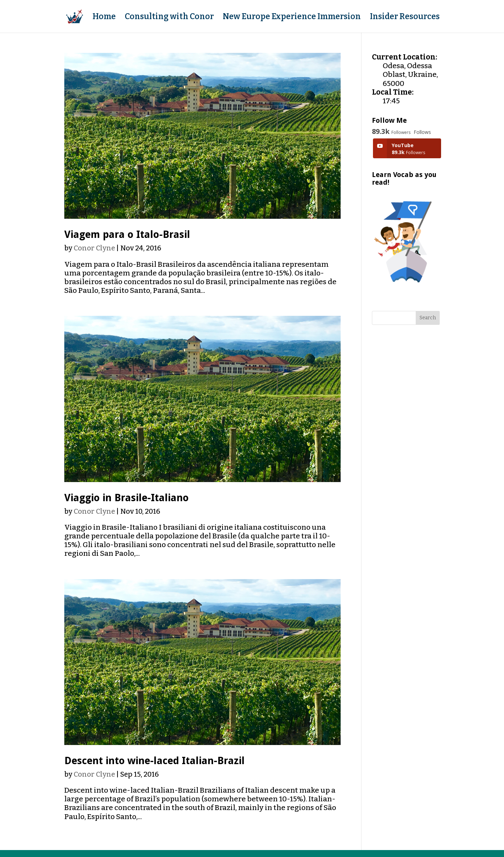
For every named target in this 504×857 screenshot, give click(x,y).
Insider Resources (405, 18)
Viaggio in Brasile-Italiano (127, 498)
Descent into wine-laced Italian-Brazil (155, 761)
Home (104, 18)
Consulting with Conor (169, 18)
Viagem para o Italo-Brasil (127, 234)
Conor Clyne (94, 248)
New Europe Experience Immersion (292, 18)
